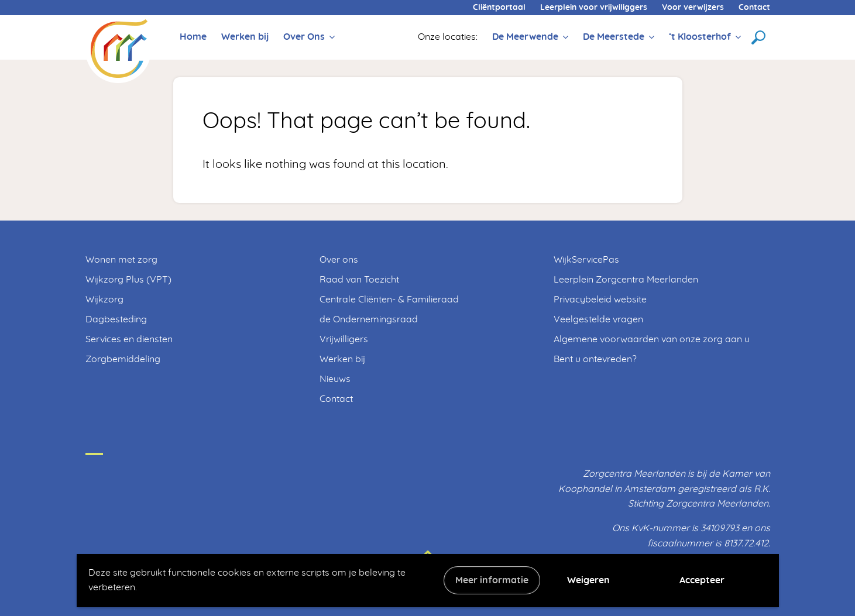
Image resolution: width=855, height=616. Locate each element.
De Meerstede (614, 37)
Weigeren (588, 580)
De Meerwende (525, 37)
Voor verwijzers (693, 8)
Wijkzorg (104, 300)
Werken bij (245, 37)
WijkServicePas (586, 260)
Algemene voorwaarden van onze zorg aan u (652, 339)
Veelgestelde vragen (598, 319)
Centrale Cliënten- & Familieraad (389, 300)
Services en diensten (129, 339)
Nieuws (335, 379)
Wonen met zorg (121, 260)
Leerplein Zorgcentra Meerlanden (626, 280)
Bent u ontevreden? (595, 359)
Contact (754, 8)
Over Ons (304, 37)
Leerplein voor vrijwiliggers (594, 8)
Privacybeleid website (600, 300)
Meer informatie (492, 580)
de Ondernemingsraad (369, 319)
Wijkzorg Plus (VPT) (128, 280)
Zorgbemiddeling (123, 359)
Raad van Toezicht (359, 280)
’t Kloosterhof (700, 37)
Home (193, 37)
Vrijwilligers (344, 339)
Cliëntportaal (499, 8)
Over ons (339, 260)
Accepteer (702, 580)
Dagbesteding (116, 319)
